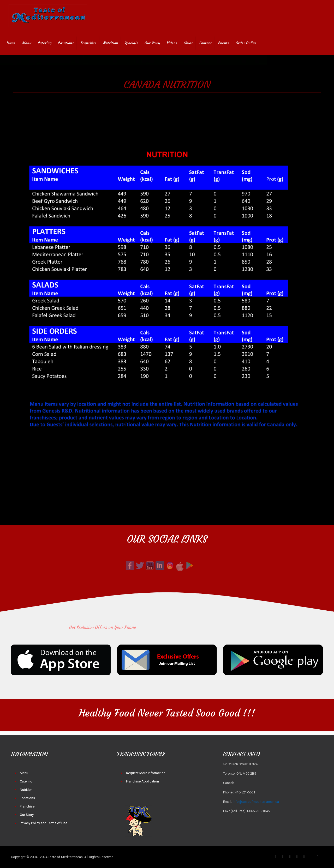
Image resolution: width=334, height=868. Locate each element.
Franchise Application (142, 781)
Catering (26, 781)
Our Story (27, 815)
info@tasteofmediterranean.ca (256, 802)
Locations (27, 798)
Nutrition (26, 790)
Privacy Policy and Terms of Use (44, 823)
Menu (24, 773)
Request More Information (146, 773)
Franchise (27, 806)
